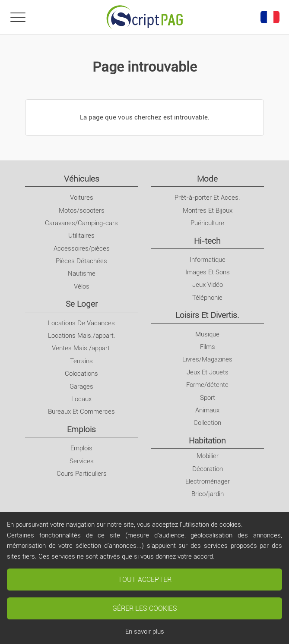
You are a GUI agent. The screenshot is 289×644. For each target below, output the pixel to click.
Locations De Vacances (81, 323)
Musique (207, 334)
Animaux (207, 410)
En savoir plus (145, 631)
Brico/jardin (208, 494)
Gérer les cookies (145, 608)
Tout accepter (145, 580)
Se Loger (82, 304)
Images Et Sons (208, 272)
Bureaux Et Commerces (81, 412)
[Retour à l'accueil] (145, 17)
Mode (207, 179)
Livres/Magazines (207, 359)
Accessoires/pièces (82, 248)
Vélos (82, 286)
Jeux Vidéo (208, 285)
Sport (208, 398)
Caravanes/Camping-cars (81, 223)
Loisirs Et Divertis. (207, 315)
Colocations (81, 374)
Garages (81, 386)
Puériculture (207, 223)
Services (82, 461)
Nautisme (82, 273)
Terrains (81, 361)
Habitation (207, 441)
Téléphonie (207, 298)
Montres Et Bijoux (208, 210)
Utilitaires (81, 236)
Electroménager (208, 481)
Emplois (81, 429)
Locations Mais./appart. (82, 336)
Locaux (81, 399)
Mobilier (208, 456)
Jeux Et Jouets (208, 372)
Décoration (208, 469)
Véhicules (82, 179)
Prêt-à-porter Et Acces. (207, 198)
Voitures (82, 198)
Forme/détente (207, 385)
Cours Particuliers (82, 474)
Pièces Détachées (81, 261)
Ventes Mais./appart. (82, 348)
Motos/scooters (82, 210)
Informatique (208, 260)
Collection (207, 423)
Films (208, 347)
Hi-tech (207, 241)
